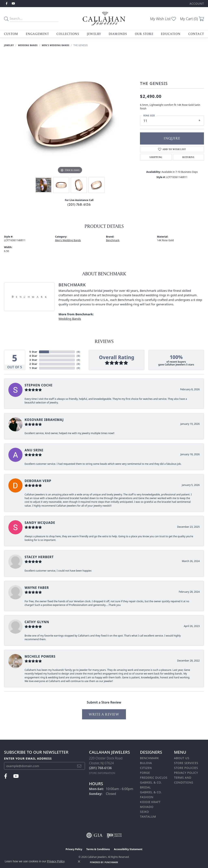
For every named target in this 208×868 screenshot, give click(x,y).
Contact (196, 34)
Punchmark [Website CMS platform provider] (111, 862)
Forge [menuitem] (145, 773)
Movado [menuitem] (147, 807)
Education (171, 34)
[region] (70, 114)
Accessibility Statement (128, 849)
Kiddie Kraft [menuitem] (150, 802)
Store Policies (186, 768)
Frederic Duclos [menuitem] (154, 778)
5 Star (33, 352)
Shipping (156, 157)
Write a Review (104, 714)
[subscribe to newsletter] (79, 766)
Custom (11, 34)
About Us (182, 758)
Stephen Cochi (38, 385)
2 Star (33, 364)
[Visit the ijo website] (114, 835)
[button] (196, 4)
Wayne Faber (37, 588)
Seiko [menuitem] (144, 812)
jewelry (9, 45)
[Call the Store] (100, 768)
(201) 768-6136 (79, 205)
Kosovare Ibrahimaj (44, 420)
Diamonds (118, 34)
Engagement (37, 34)
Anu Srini (34, 450)
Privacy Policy (186, 773)
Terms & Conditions (98, 849)
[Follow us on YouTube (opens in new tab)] (13, 4)
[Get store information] (102, 773)
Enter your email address (28, 758)
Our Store (144, 34)
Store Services (186, 763)
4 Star (33, 356)
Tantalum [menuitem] (148, 817)
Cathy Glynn (37, 622)
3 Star (33, 360)
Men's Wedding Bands (56, 45)
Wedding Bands (28, 45)
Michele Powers (40, 656)
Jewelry (94, 34)
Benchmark (113, 240)
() (78, 352)
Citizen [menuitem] (146, 768)
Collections (68, 34)
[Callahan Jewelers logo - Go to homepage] (104, 19)
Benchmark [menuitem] (149, 758)
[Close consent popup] (79, 862)
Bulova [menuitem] (146, 763)
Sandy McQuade (40, 523)
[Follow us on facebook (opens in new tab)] (6, 4)
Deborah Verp (38, 481)
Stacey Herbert (39, 557)
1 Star (33, 368)
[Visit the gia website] (94, 835)
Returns (188, 157)
